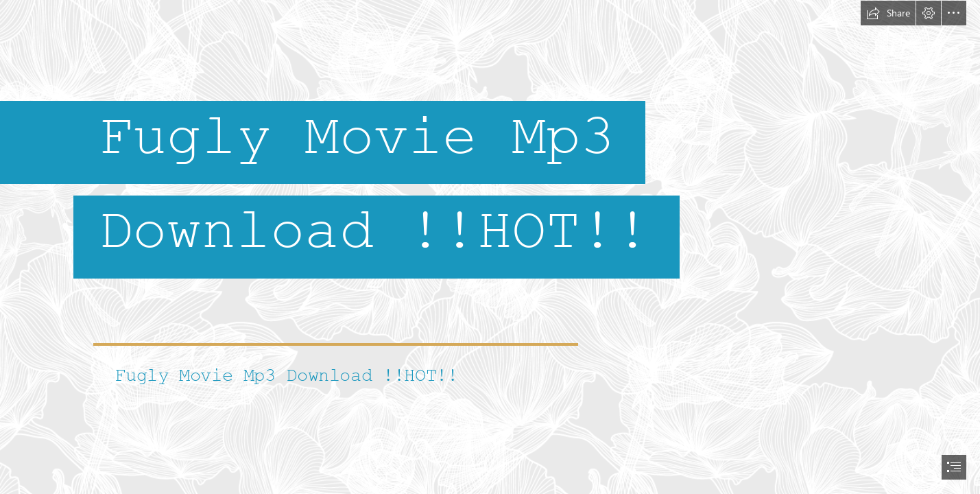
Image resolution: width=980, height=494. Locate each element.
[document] (490, 247)
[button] (888, 13)
